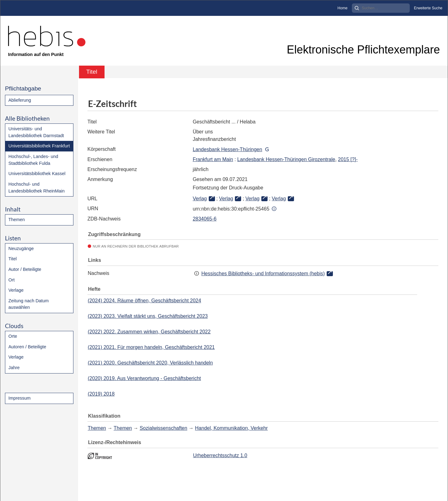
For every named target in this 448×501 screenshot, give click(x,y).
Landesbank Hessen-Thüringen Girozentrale (286, 159)
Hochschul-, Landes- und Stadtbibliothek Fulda (33, 160)
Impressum (19, 398)
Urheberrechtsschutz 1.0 (220, 455)
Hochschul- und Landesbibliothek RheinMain (37, 188)
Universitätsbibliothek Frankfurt (39, 146)
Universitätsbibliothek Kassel (37, 174)
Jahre (14, 368)
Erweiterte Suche (428, 8)
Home (343, 8)
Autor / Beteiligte (25, 269)
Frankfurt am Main (213, 159)
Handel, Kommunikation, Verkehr (231, 428)
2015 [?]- (348, 159)
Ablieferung (20, 100)
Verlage (16, 290)
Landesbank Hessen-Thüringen (227, 149)
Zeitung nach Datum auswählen (29, 304)
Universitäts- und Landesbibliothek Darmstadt (36, 132)
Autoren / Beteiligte (27, 347)
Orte (13, 336)
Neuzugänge (21, 248)
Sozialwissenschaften (163, 428)
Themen (17, 220)
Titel (13, 259)
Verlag (200, 199)
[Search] (381, 8)
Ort (12, 280)
